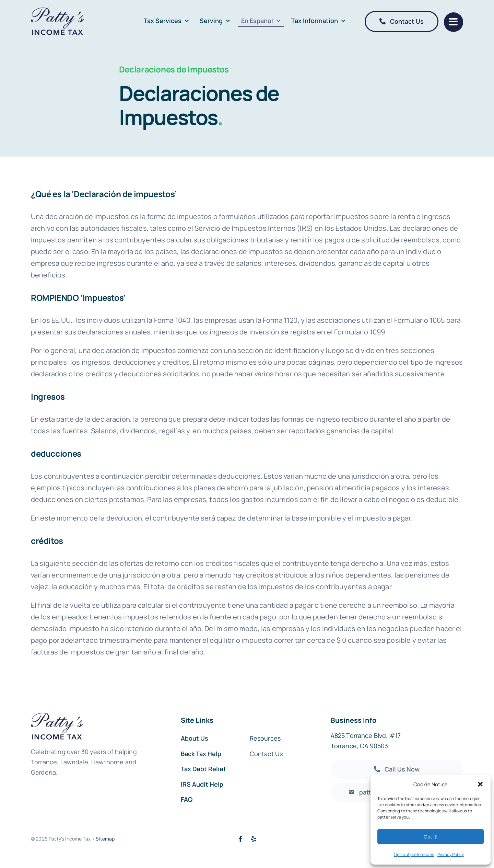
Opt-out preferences (414, 854)
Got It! (431, 837)
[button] (480, 784)
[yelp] (254, 839)
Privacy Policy (451, 854)
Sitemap (105, 839)
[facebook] (240, 839)
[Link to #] (454, 22)
